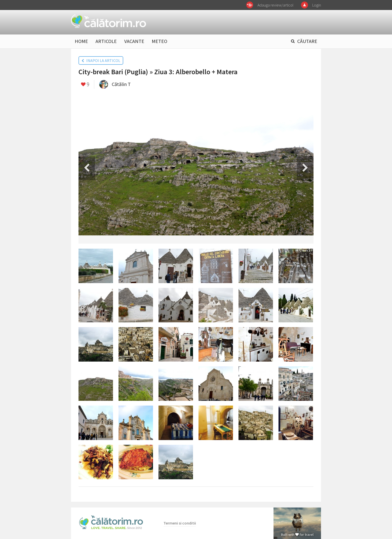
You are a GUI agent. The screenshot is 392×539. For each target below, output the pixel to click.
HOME (81, 41)
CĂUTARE (307, 41)
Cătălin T (121, 84)
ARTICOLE (106, 41)
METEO (159, 41)
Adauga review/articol (275, 5)
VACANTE (134, 41)
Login (317, 5)
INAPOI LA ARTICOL (101, 60)
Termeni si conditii (180, 523)
